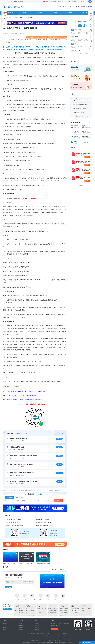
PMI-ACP (21, 615)
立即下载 (59, 439)
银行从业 (66, 611)
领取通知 (80, 53)
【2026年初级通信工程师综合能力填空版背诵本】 (31, 49)
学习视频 (55, 13)
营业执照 (37, 630)
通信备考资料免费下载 (26, 400)
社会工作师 (55, 608)
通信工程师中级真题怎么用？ (43, 519)
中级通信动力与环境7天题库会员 (36, 391)
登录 (90, 1)
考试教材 (80, 39)
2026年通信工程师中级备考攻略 (44, 525)
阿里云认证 (44, 608)
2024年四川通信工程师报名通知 (25, 17)
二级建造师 (55, 611)
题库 (78, 7)
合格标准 (86, 46)
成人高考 (88, 608)
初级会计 (61, 608)
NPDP (21, 608)
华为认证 (39, 608)
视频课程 (59, 7)
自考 (83, 608)
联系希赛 (37, 628)
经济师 (50, 608)
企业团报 (91, 30)
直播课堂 (66, 7)
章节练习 (48, 597)
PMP (16, 608)
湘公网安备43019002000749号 (64, 638)
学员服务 (91, 25)
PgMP (16, 613)
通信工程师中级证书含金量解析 (13, 519)
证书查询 (86, 53)
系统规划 (28, 613)
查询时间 (73, 46)
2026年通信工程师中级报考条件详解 (14, 525)
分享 (4, 25)
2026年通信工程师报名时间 (30, 395)
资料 (83, 7)
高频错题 (41, 597)
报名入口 (86, 32)
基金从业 (66, 613)
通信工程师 (6, 386)
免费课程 (18, 434)
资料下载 (85, 13)
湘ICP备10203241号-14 (52, 638)
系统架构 (32, 611)
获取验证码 (49, 501)
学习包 (72, 7)
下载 (87, 157)
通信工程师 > (9, 17)
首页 (5, 1)
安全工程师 (51, 613)
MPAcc (72, 613)
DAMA (16, 615)
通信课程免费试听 (38, 400)
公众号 (91, 41)
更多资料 (61, 434)
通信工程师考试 (15, 386)
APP (15, 1)
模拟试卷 (25, 597)
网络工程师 (33, 615)
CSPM (16, 611)
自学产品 (21, 624)
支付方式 (5, 628)
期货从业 (61, 615)
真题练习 (27, 434)
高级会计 (61, 611)
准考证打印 (87, 41)
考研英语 (77, 608)
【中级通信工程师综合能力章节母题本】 (22, 47)
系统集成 (32, 613)
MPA (76, 613)
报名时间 (73, 32)
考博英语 (73, 608)
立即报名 (9, 587)
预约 (58, 501)
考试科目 (73, 34)
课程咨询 (91, 19)
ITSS (38, 611)
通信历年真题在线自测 (12, 400)
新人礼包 (91, 14)
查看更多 (81, 185)
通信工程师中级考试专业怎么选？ (44, 522)
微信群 (21, 1)
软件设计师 (28, 615)
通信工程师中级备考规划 (12, 522)
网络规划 (28, 611)
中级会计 (66, 608)
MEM (76, 611)
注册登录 (5, 624)
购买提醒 (5, 630)
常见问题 (37, 626)
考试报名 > (15, 17)
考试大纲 (86, 39)
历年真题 (17, 597)
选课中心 (80, 34)
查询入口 (80, 46)
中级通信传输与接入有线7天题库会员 (16, 391)
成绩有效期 (74, 48)
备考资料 (86, 34)
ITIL (43, 611)
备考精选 (5, 14)
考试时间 (73, 39)
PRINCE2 (21, 613)
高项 (31, 608)
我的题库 (89, 122)
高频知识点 (33, 597)
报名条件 (80, 32)
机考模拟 (80, 41)
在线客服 (55, 629)
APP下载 (91, 47)
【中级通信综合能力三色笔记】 (41, 47)
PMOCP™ (21, 611)
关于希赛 (37, 624)
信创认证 (39, 613)
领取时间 (73, 53)
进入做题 (86, 142)
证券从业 (61, 613)
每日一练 (56, 597)
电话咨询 (91, 36)
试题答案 (63, 597)
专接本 (83, 611)
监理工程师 (55, 613)
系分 (27, 608)
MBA (72, 611)
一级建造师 (51, 611)
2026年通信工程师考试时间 (14, 395)
